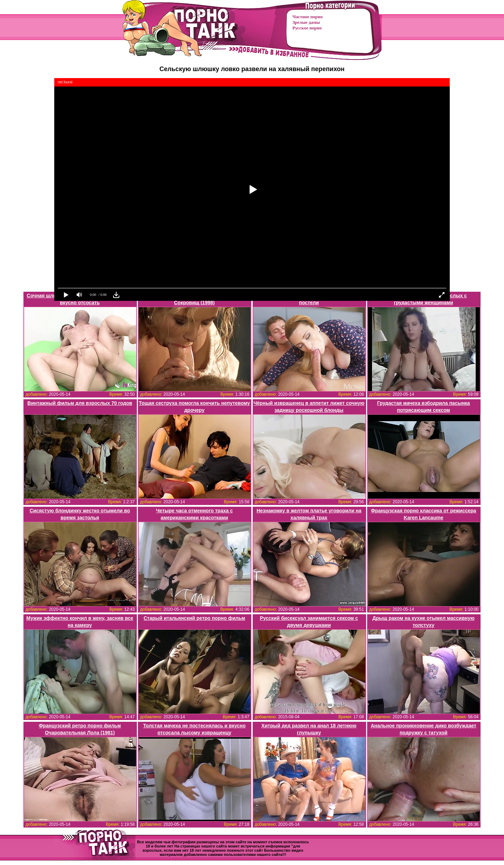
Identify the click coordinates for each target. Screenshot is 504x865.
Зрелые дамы (306, 22)
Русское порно (307, 28)
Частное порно (308, 17)
